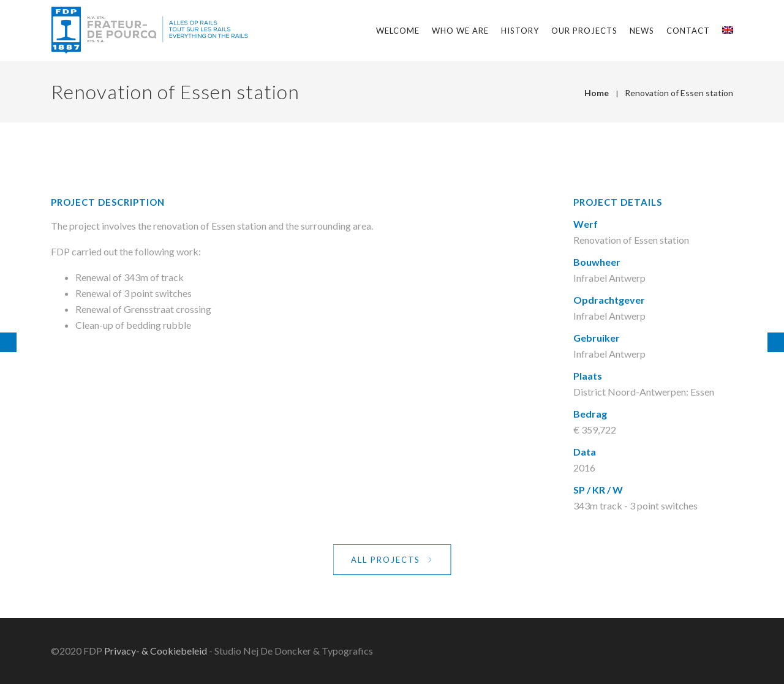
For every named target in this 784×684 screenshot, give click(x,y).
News (642, 31)
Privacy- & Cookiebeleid (156, 651)
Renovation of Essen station (679, 93)
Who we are (460, 31)
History (520, 31)
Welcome (398, 31)
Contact (688, 31)
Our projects (584, 31)
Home (597, 93)
